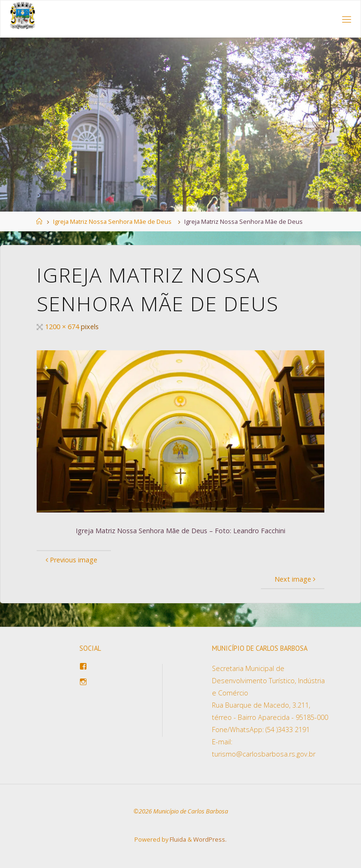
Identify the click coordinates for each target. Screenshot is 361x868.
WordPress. (210, 839)
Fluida (177, 839)
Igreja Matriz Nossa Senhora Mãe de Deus (112, 221)
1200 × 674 (63, 327)
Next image (296, 579)
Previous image (70, 560)
